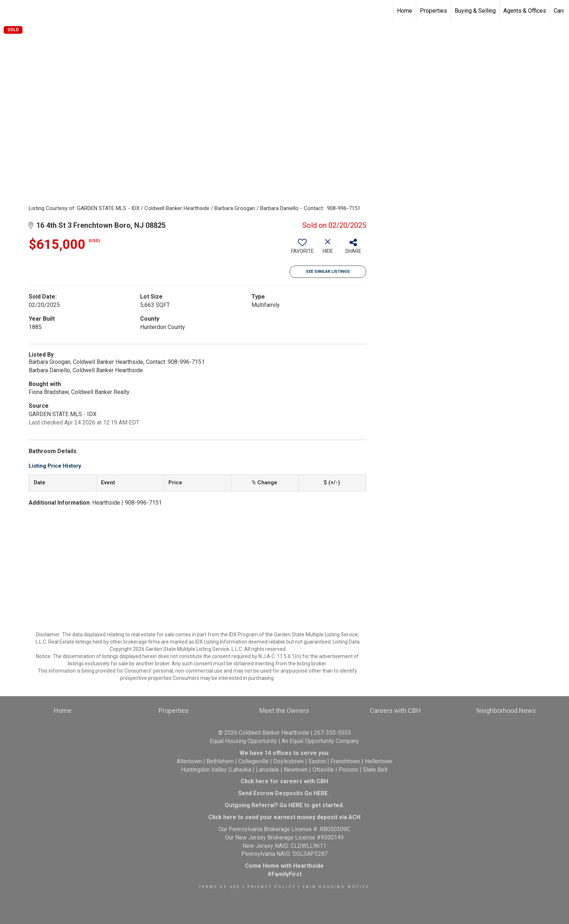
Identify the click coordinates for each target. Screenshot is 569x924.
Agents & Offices (525, 11)
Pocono (348, 770)
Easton (317, 761)
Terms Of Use (220, 887)
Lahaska (241, 770)
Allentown (189, 761)
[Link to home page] (9, 11)
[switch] (302, 249)
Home (405, 11)
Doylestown (288, 761)
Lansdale (267, 770)
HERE (321, 793)
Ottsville (323, 770)
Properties (433, 11)
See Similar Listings (328, 272)
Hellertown (378, 761)
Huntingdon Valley (204, 770)
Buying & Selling (475, 11)
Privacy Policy (272, 887)
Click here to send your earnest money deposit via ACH (284, 817)
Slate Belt (375, 770)
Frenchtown (345, 761)
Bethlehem (220, 761)
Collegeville (253, 761)
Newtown (296, 770)
